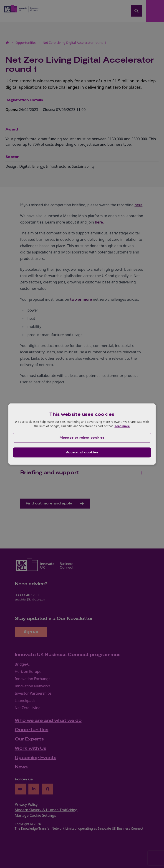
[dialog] (82, 434)
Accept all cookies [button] (82, 452)
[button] (82, 438)
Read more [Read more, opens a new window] (122, 426)
